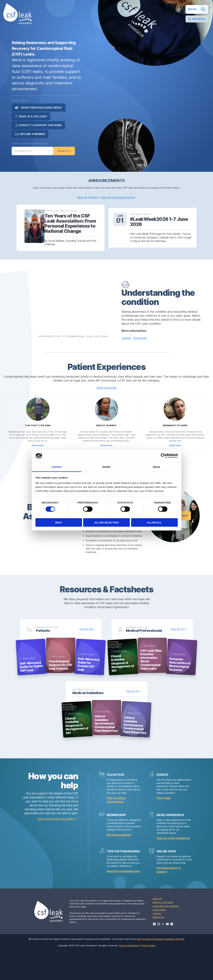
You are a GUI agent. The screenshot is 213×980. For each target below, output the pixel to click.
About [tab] (156, 467)
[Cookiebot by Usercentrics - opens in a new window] (163, 456)
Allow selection (107, 522)
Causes (126, 342)
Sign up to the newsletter (173, 868)
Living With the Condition (166, 936)
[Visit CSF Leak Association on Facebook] (154, 954)
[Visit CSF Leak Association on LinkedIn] (172, 954)
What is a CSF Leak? (31, 116)
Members (196, 20)
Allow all (154, 522)
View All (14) (178, 649)
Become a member (119, 865)
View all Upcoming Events (117, 199)
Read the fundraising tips (123, 901)
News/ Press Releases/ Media (39, 108)
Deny (59, 522)
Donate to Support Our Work (38, 125)
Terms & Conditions (129, 975)
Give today (164, 828)
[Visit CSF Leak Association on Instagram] (159, 954)
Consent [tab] (57, 467)
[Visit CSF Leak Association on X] (163, 954)
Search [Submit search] (64, 151)
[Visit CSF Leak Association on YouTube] (167, 954)
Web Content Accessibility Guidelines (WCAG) (160, 969)
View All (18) (86, 649)
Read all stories (106, 392)
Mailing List (158, 947)
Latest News (159, 939)
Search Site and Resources (30, 144)
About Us (157, 928)
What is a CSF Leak (163, 932)
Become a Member (30, 134)
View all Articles (87, 199)
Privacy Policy (149, 975)
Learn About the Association (56, 849)
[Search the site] (32, 151)
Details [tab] (106, 467)
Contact (157, 943)
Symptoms (140, 342)
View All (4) (132, 716)
